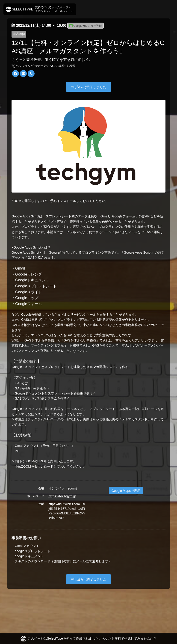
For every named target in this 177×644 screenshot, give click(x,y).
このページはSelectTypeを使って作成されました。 (88, 639)
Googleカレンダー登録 (86, 26)
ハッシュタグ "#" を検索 (43, 66)
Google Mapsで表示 (126, 491)
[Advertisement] (88, 607)
